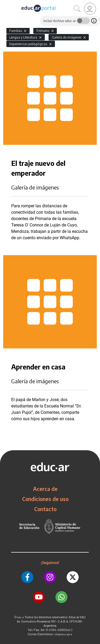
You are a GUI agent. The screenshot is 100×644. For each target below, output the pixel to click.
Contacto (45, 509)
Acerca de (45, 489)
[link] (90, 9)
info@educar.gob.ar (63, 634)
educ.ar (21, 617)
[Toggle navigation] (5, 3)
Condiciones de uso (45, 499)
